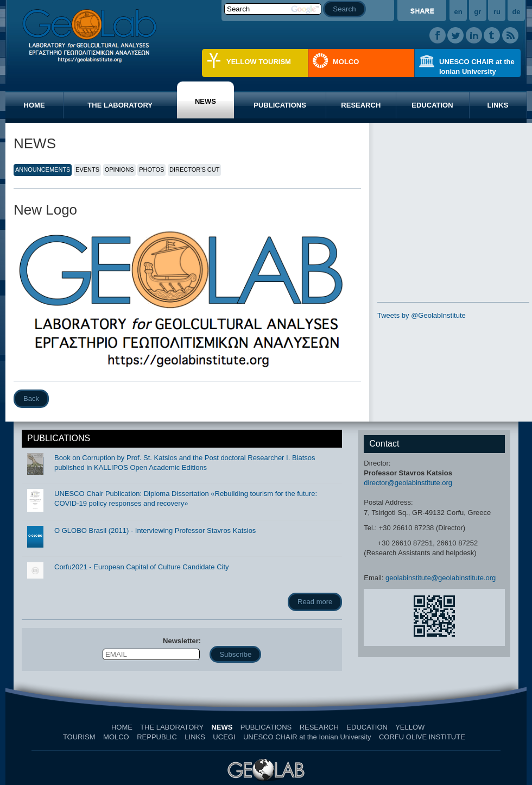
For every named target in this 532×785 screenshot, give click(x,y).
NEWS (205, 101)
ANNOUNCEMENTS (43, 169)
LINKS (498, 105)
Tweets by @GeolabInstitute (422, 315)
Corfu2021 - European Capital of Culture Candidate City (142, 567)
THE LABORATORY (120, 105)
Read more (315, 602)
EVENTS (87, 169)
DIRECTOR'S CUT (194, 169)
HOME (34, 105)
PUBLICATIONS (280, 105)
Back (31, 398)
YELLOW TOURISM (259, 62)
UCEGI (224, 737)
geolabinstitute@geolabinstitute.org (441, 578)
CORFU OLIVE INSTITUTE (422, 737)
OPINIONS (119, 169)
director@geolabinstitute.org (408, 483)
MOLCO (346, 62)
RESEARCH (361, 105)
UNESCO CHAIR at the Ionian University (477, 67)
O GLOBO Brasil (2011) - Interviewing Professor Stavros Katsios (155, 530)
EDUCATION (432, 105)
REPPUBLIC (157, 737)
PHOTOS (151, 169)
